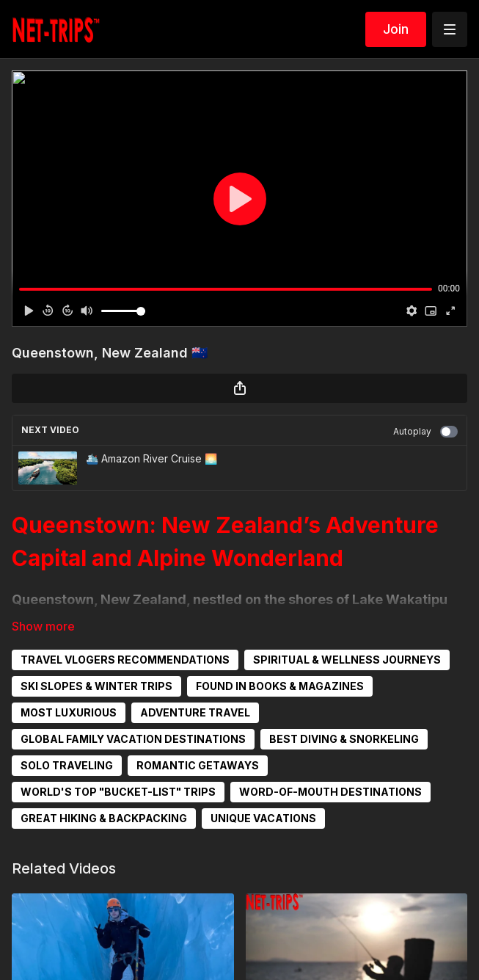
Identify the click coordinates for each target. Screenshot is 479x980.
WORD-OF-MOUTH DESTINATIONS (330, 792)
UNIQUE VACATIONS (263, 818)
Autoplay (425, 432)
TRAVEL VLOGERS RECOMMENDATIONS (125, 660)
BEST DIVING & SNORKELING (344, 739)
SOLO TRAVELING (67, 765)
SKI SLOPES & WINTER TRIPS (96, 686)
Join (396, 29)
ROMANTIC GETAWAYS (198, 765)
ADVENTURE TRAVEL (195, 712)
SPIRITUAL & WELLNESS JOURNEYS (347, 660)
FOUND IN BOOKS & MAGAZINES (280, 686)
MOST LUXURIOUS (69, 712)
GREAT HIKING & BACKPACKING (104, 818)
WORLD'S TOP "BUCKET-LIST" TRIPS (118, 792)
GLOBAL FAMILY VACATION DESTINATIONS (133, 739)
